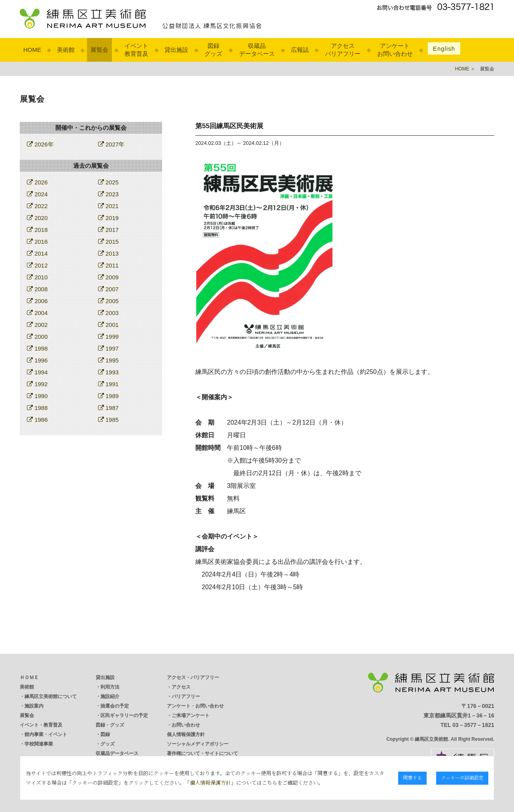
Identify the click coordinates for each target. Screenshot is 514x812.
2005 (109, 301)
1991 (109, 384)
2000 (37, 337)
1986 (37, 420)
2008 (37, 289)
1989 (109, 396)
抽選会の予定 (115, 706)
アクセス (181, 687)
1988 (37, 408)
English (444, 48)
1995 (109, 360)
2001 (109, 325)
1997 (109, 348)
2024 (37, 194)
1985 (109, 420)
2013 (109, 253)
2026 (37, 182)
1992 (37, 384)
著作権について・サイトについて (202, 753)
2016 (37, 242)
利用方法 (110, 687)
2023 (109, 194)
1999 (109, 337)
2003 (109, 313)
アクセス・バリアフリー (193, 677)
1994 (37, 372)
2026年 (40, 144)
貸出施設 (176, 50)
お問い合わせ (186, 725)
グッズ (108, 744)
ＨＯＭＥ (29, 677)
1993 (109, 372)
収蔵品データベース (117, 753)
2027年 (111, 144)
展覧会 (99, 50)
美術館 (66, 50)
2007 (109, 289)
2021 (109, 206)
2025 (109, 182)
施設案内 (34, 706)
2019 (109, 218)
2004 (37, 313)
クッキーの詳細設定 (463, 777)
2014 (37, 253)
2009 (109, 277)
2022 (37, 206)
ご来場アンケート (191, 715)
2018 (37, 230)
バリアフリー (186, 696)
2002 (37, 325)
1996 (37, 360)
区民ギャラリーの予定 (124, 715)
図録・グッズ (110, 725)
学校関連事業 (39, 744)
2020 (37, 218)
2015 (109, 242)
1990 (37, 396)
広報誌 (300, 50)
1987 (109, 408)
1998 (37, 348)
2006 (37, 301)
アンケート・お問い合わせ (195, 706)
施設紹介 (110, 696)
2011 (109, 265)
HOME (32, 50)
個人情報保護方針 (186, 734)
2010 (37, 277)
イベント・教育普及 (41, 725)
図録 (105, 734)
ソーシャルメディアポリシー (198, 744)
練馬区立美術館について (51, 696)
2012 (37, 265)
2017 (109, 230)
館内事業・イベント (46, 734)
